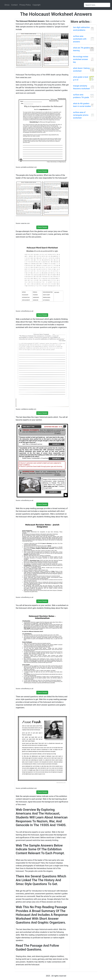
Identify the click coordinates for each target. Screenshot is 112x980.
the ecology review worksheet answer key (81, 59)
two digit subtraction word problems (82, 29)
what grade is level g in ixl (81, 78)
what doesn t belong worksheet (81, 70)
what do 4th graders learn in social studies (82, 105)
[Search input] (97, 5)
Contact (14, 5)
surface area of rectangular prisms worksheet (81, 115)
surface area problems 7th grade (81, 96)
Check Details (42, 171)
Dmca (7, 5)
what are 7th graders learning (82, 49)
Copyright (36, 5)
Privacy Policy (25, 5)
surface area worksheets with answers (80, 39)
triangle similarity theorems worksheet (82, 87)
